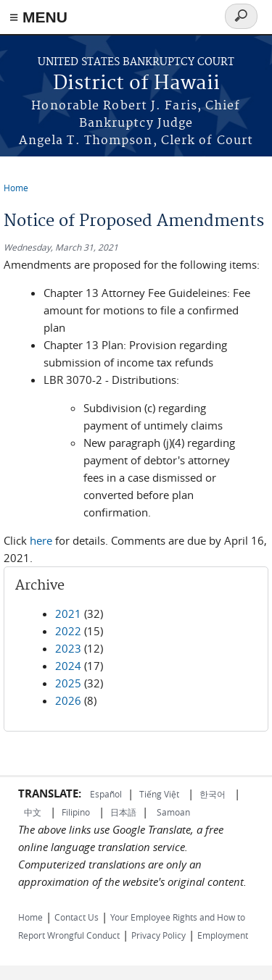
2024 (68, 666)
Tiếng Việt (159, 794)
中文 (33, 812)
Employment (223, 935)
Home (16, 188)
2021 (68, 613)
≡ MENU (38, 17)
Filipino (76, 812)
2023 (68, 648)
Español (106, 794)
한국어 (213, 794)
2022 (68, 631)
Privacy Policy (158, 935)
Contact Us (77, 917)
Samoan (173, 812)
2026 (68, 700)
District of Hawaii (136, 84)
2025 (68, 683)
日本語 (123, 812)
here (41, 540)
